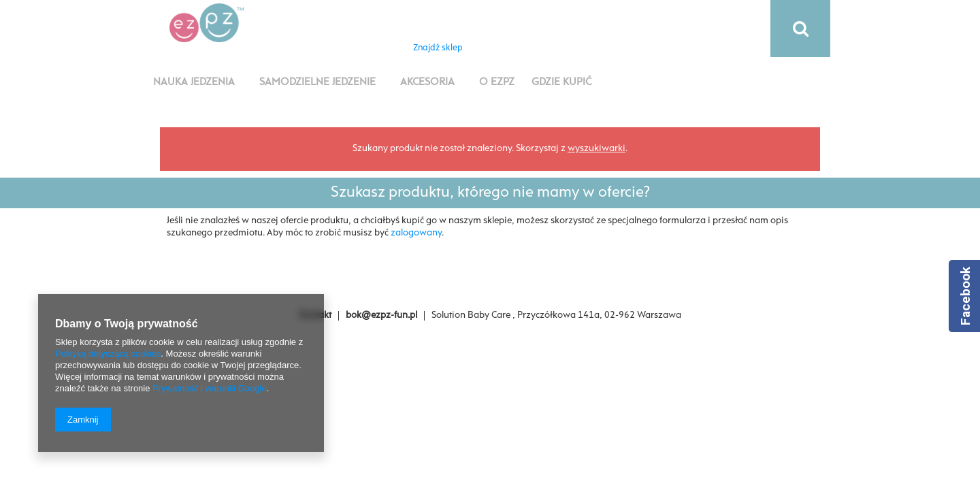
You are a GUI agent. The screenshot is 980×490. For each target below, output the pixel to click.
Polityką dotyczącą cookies (108, 354)
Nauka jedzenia (194, 82)
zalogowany (416, 233)
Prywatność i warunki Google (210, 388)
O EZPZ (497, 82)
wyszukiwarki (597, 149)
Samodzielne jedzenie (317, 82)
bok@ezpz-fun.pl (381, 315)
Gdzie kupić (561, 82)
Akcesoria (427, 82)
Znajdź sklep (438, 48)
